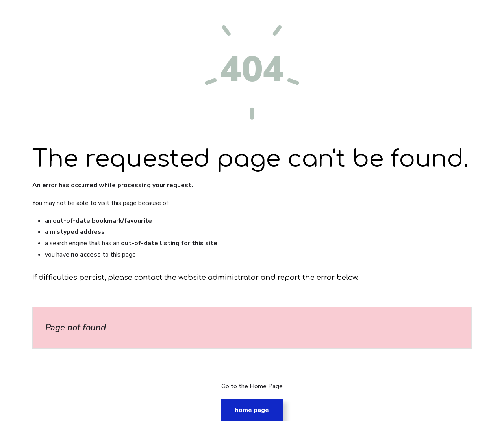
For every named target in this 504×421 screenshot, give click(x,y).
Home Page (252, 410)
